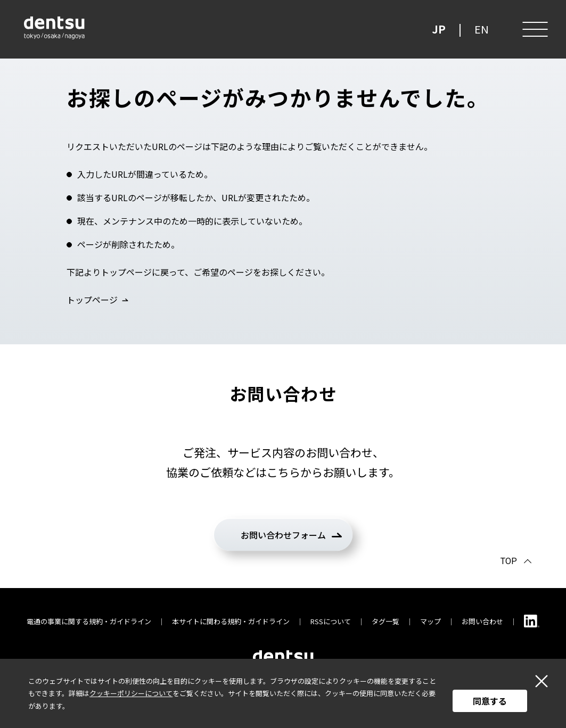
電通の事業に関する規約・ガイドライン (89, 621)
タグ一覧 (385, 621)
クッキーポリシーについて (131, 693)
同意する (490, 701)
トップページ (92, 300)
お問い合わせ (482, 621)
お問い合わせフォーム (283, 535)
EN (482, 29)
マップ (430, 621)
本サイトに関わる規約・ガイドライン (231, 621)
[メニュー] (534, 29)
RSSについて (331, 621)
